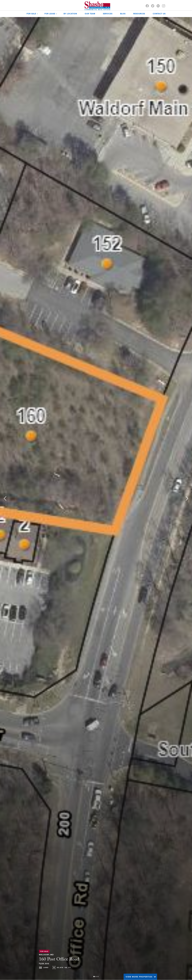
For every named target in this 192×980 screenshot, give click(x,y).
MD (52, 954)
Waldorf (44, 954)
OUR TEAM (90, 14)
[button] (32, 14)
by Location (70, 14)
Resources (139, 14)
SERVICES (108, 14)
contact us (159, 14)
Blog (123, 14)
